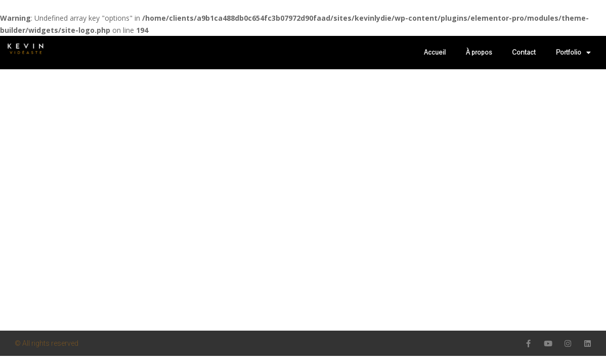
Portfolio (573, 53)
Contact (524, 53)
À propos (479, 53)
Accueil (435, 53)
